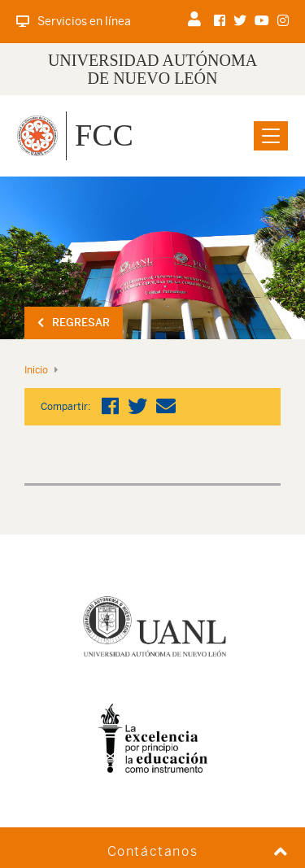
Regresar (74, 323)
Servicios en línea (74, 21)
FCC (104, 135)
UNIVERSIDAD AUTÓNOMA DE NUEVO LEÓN (152, 69)
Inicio (36, 370)
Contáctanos (153, 851)
